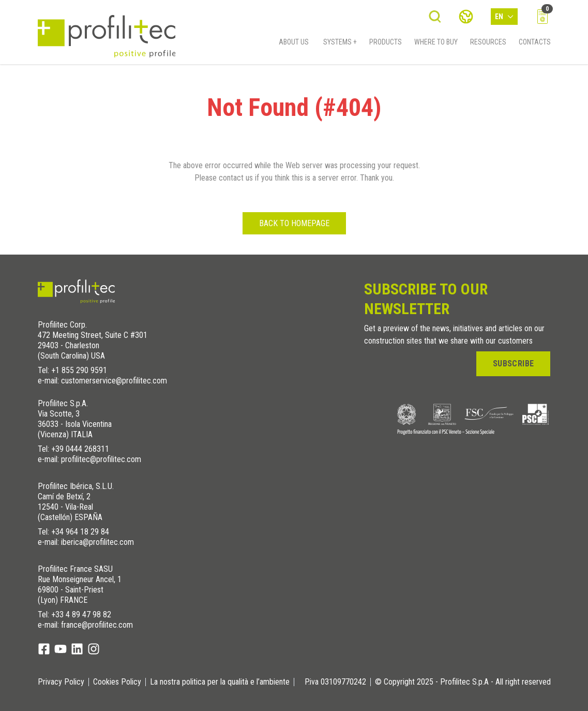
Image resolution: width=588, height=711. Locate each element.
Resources (488, 45)
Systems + (340, 45)
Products (386, 45)
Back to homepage (294, 223)
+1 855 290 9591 (79, 370)
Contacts (535, 45)
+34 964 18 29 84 (80, 532)
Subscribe (514, 364)
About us (294, 45)
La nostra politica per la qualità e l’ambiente (220, 682)
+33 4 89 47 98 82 (81, 614)
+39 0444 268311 (80, 449)
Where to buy (436, 45)
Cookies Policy (117, 682)
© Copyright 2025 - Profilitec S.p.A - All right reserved (463, 682)
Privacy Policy (61, 682)
